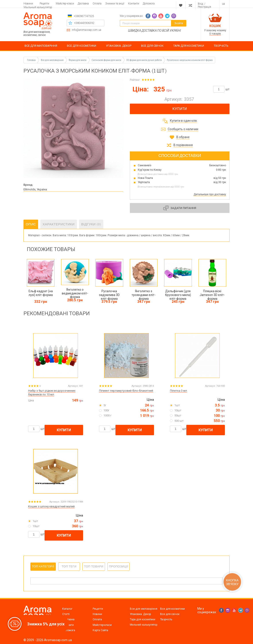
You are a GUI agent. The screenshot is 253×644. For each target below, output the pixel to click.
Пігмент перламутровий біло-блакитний (126, 391)
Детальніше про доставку (210, 194)
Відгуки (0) (91, 224)
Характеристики (59, 224)
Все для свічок (170, 614)
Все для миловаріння (144, 609)
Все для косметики (172, 609)
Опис (31, 224)
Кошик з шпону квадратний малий (51, 506)
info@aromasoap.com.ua (87, 30)
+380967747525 (84, 16)
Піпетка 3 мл (178, 391)
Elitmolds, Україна (35, 189)
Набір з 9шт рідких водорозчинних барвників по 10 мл (52, 393)
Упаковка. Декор (140, 614)
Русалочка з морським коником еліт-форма (190, 60)
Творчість (166, 619)
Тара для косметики (143, 619)
